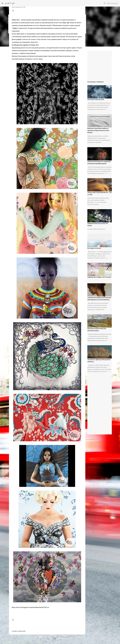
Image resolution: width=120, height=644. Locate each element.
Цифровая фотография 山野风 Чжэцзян (99, 277)
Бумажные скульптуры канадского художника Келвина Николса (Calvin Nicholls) (98, 131)
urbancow (66, 642)
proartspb (10, 3)
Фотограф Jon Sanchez (94, 248)
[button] (13, 11)
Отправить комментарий (19, 631)
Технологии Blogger (60, 639)
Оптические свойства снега (96, 100)
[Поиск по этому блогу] (109, 3)
